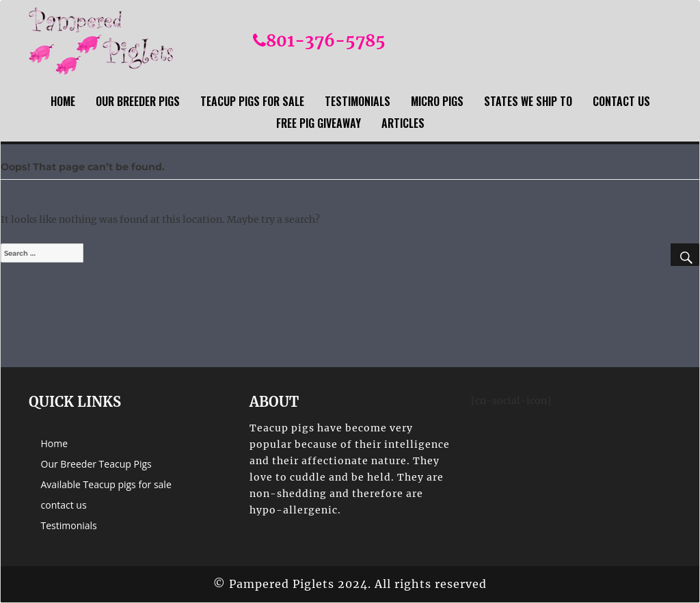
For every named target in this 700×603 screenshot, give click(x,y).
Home (63, 101)
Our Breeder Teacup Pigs (96, 464)
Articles (403, 123)
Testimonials (358, 101)
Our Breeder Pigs (138, 101)
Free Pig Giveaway (319, 123)
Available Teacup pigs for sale (106, 484)
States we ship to (528, 101)
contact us (621, 101)
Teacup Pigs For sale (252, 101)
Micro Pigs (437, 101)
